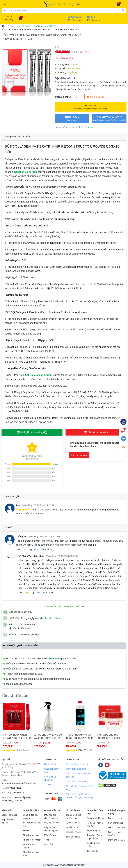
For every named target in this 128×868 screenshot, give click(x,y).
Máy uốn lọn (50, 835)
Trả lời (22, 550)
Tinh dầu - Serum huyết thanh (95, 837)
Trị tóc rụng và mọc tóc (32, 824)
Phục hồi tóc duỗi (31, 835)
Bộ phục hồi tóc (73, 837)
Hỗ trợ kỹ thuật (73, 810)
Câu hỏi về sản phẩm (96, 432)
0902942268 (15, 788)
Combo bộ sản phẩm (94, 845)
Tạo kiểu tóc (93, 851)
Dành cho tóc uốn (116, 840)
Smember (90, 127)
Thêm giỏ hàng (95, 97)
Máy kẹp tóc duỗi (52, 823)
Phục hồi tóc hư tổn (32, 840)
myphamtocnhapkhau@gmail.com (19, 783)
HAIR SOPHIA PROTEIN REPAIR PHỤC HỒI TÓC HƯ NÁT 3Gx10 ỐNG (17, 736)
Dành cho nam (115, 818)
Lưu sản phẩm (64, 58)
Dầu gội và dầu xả (95, 818)
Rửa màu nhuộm (73, 832)
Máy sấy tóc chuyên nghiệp (51, 829)
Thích (34, 550)
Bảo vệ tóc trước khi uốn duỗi (73, 817)
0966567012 (18, 793)
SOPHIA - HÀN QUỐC (44, 26)
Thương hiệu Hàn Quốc (19, 26)
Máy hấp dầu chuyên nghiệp (51, 817)
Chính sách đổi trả (51, 618)
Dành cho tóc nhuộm (114, 834)
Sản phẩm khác (116, 823)
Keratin (26, 831)
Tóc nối (48, 840)
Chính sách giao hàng (76, 769)
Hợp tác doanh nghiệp (8, 821)
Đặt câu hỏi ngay (79, 455)
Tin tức (47, 785)
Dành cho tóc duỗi (117, 827)
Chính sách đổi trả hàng (77, 781)
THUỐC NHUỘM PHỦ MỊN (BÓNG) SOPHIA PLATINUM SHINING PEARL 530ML (79, 736)
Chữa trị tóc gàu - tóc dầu (31, 817)
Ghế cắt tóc (50, 845)
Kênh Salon (7, 810)
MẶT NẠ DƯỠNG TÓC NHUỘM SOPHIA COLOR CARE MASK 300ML (109, 736)
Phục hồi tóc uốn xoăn (31, 854)
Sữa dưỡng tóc (94, 831)
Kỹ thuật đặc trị (73, 823)
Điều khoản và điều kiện (77, 764)
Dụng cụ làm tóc (53, 810)
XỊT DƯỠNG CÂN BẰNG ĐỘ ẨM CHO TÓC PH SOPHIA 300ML (48, 736)
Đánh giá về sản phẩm (32, 432)
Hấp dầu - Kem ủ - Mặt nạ (95, 825)
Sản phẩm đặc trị (32, 810)
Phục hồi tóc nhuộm (29, 846)
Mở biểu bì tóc (72, 827)
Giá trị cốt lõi (50, 764)
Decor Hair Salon (9, 815)
